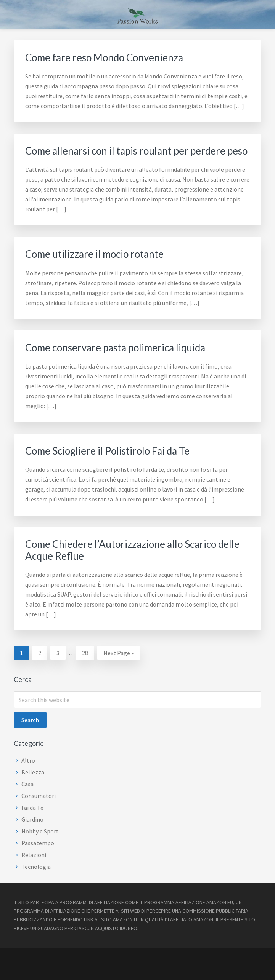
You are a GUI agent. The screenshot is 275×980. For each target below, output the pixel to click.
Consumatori (39, 796)
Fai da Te (32, 808)
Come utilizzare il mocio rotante (94, 254)
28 (88, 652)
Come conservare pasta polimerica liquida (115, 348)
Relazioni (34, 855)
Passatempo (38, 843)
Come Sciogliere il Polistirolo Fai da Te (107, 451)
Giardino (32, 819)
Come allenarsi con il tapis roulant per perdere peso (136, 151)
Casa (27, 784)
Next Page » (118, 654)
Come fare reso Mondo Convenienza (104, 57)
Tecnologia (36, 867)
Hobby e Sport (40, 831)
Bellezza (33, 772)
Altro (28, 760)
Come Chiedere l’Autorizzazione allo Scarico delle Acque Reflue (132, 550)
